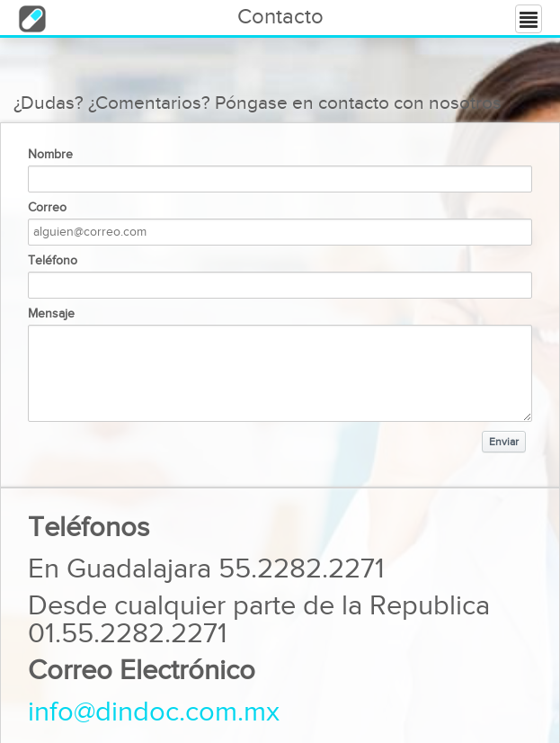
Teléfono (53, 261)
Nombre (50, 155)
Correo (47, 208)
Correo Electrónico (142, 671)
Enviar (504, 442)
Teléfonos (89, 528)
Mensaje (51, 314)
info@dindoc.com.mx (154, 712)
